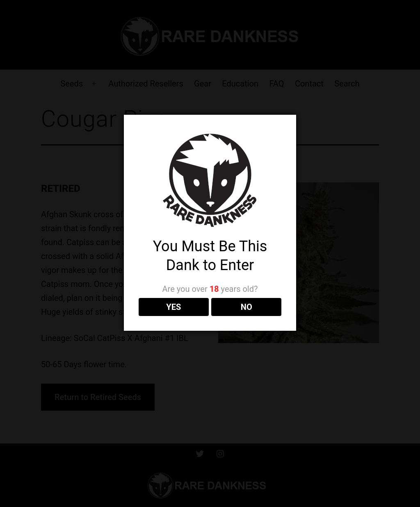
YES (173, 307)
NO (247, 307)
